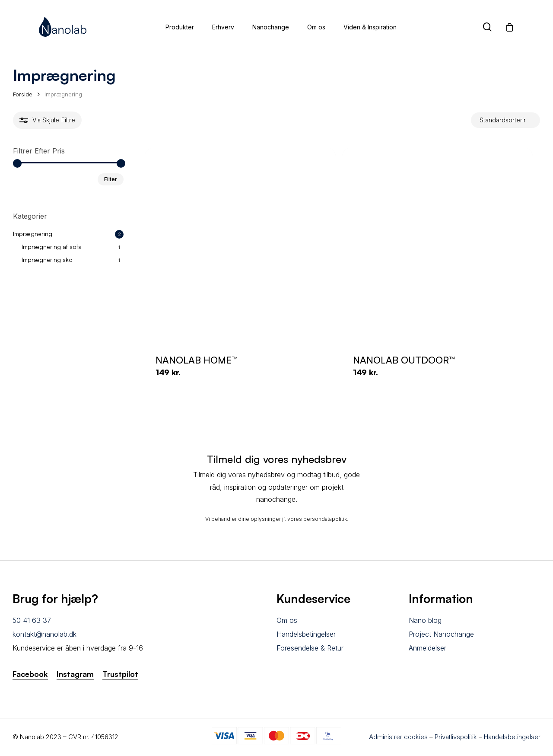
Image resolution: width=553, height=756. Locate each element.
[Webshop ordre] (505, 120)
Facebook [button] (30, 674)
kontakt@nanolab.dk (44, 634)
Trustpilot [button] (120, 674)
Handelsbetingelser (306, 634)
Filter (111, 179)
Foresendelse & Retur (310, 648)
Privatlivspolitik (456, 737)
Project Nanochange (441, 634)
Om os (287, 620)
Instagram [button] (75, 674)
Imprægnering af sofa (52, 247)
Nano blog (425, 620)
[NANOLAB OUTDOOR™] (438, 243)
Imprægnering (33, 234)
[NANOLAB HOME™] (240, 243)
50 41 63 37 (32, 620)
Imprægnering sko (47, 260)
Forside (23, 94)
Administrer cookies (398, 737)
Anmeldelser (427, 648)
